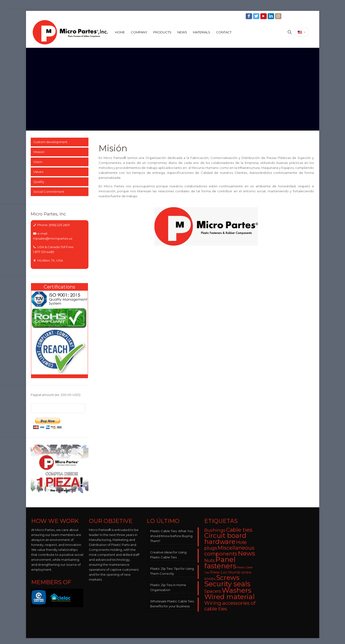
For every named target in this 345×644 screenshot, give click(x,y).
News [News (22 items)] (247, 553)
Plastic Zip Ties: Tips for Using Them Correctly (172, 571)
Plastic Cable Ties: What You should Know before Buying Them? (172, 536)
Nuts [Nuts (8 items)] (210, 560)
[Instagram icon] (279, 16)
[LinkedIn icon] (271, 16)
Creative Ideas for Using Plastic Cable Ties (168, 555)
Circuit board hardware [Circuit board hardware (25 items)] (225, 539)
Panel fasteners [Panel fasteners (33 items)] (220, 563)
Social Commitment (49, 192)
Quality (39, 182)
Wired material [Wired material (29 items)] (229, 597)
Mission (39, 152)
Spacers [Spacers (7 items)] (213, 591)
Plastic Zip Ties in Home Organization (168, 587)
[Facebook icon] (249, 16)
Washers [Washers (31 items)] (237, 590)
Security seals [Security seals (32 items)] (227, 584)
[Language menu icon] (302, 32)
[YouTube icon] (264, 16)
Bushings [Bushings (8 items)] (215, 530)
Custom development (50, 142)
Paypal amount (56, 395)
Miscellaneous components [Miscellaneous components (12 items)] (229, 551)
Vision (38, 162)
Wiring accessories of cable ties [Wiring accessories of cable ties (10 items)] (230, 606)
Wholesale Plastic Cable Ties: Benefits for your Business (172, 604)
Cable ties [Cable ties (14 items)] (239, 530)
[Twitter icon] (257, 16)
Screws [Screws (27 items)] (228, 578)
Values (38, 172)
